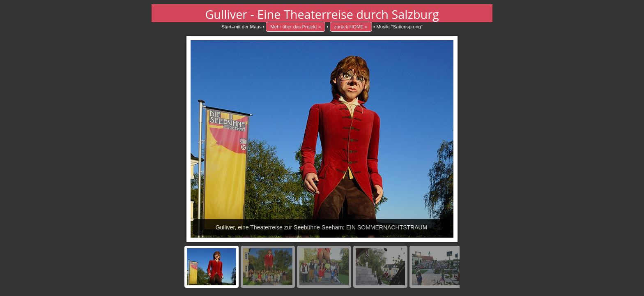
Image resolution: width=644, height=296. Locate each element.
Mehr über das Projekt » (296, 27)
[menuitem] (212, 267)
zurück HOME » (351, 27)
